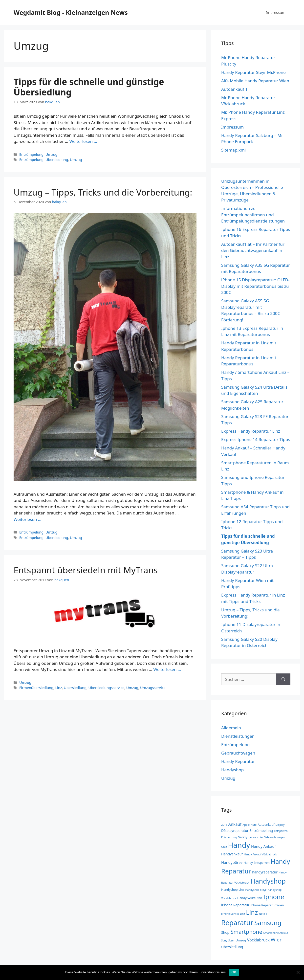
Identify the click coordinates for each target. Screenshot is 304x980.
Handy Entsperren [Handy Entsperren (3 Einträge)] (256, 863)
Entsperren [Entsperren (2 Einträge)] (281, 831)
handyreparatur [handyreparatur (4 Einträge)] (265, 872)
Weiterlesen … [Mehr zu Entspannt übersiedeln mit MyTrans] (167, 669)
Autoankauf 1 (234, 89)
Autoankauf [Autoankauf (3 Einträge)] (266, 825)
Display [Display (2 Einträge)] (280, 825)
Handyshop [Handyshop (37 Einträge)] (268, 881)
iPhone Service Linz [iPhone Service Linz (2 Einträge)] (233, 914)
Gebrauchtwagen (238, 753)
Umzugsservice (153, 688)
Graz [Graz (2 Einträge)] (224, 847)
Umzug (52, 154)
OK (234, 972)
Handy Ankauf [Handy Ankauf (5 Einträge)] (263, 846)
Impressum (276, 12)
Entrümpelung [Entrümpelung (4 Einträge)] (261, 831)
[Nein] (298, 972)
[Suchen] (283, 679)
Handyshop (232, 770)
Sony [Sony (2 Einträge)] (224, 940)
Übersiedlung (57, 160)
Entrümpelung (31, 154)
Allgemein (231, 728)
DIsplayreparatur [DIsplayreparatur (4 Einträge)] (235, 831)
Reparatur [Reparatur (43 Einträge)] (237, 923)
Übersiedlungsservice (106, 688)
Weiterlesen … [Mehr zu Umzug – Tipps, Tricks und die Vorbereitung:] (27, 519)
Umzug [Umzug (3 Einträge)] (241, 940)
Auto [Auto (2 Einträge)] (254, 825)
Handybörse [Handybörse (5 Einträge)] (232, 862)
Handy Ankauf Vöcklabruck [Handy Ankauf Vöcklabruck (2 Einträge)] (260, 854)
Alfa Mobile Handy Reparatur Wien (255, 81)
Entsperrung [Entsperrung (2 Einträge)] (229, 837)
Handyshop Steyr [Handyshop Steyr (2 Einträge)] (256, 890)
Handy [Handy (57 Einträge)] (239, 845)
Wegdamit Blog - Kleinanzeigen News (71, 12)
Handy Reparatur (238, 761)
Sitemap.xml (233, 150)
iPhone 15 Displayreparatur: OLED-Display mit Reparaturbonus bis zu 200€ (255, 286)
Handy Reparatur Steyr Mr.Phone (253, 72)
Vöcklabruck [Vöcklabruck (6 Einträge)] (258, 940)
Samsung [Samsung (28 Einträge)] (268, 923)
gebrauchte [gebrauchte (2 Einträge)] (255, 837)
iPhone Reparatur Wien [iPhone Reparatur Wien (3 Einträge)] (267, 905)
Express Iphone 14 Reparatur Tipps (256, 439)
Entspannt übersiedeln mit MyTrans (86, 570)
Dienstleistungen (238, 736)
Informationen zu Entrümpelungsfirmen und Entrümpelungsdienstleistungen (253, 215)
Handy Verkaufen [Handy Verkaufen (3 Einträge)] (250, 898)
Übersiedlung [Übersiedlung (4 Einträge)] (232, 947)
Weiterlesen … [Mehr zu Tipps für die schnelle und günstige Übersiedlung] (83, 141)
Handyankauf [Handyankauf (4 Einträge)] (232, 854)
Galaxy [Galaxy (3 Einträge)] (243, 837)
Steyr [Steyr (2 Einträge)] (231, 940)
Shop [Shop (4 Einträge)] (225, 932)
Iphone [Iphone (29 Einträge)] (274, 897)
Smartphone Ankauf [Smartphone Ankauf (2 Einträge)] (276, 933)
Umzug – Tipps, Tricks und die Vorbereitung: (103, 192)
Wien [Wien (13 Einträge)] (277, 939)
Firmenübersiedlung (36, 688)
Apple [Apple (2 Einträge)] (246, 825)
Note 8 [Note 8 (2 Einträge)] (263, 914)
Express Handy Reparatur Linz (251, 431)
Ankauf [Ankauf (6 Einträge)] (235, 824)
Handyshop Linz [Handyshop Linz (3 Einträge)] (233, 890)
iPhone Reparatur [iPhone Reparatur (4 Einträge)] (235, 905)
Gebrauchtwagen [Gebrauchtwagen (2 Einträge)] (274, 837)
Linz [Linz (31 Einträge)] (252, 912)
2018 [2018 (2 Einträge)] (224, 825)
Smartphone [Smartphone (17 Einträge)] (247, 932)
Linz (58, 688)
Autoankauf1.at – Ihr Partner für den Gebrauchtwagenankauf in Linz (253, 250)
